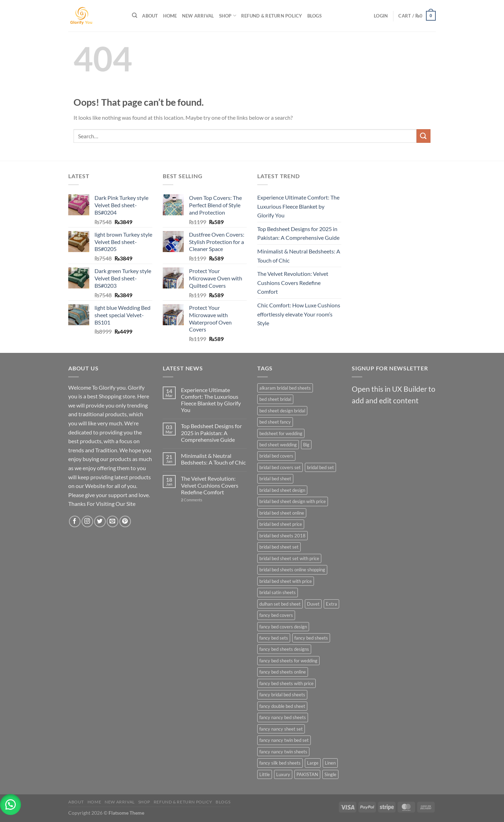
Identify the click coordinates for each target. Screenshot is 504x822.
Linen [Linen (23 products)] (330, 763)
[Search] (135, 15)
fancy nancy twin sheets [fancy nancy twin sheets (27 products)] (283, 752)
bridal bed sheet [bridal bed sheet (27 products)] (275, 479)
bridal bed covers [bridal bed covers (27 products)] (276, 456)
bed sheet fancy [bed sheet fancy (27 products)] (275, 422)
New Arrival (198, 16)
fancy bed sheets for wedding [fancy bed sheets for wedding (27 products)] (288, 661)
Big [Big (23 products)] (306, 445)
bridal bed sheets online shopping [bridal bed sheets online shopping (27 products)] (292, 570)
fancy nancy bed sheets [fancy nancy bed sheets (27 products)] (283, 717)
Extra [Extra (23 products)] (331, 604)
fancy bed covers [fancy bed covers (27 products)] (276, 615)
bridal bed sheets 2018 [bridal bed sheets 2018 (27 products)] (282, 536)
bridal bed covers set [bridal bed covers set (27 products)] (280, 467)
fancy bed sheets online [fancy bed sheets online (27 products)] (283, 672)
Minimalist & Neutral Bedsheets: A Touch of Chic (299, 256)
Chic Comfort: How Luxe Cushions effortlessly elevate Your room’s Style (299, 314)
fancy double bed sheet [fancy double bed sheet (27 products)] (282, 706)
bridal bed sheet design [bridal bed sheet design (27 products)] (282, 490)
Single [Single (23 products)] (330, 774)
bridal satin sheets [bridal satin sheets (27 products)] (278, 592)
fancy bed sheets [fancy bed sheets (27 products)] (311, 638)
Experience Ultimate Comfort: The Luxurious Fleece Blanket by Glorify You (298, 206)
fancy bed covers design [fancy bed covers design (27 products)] (283, 627)
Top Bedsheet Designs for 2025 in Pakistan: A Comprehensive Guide (298, 233)
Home (170, 16)
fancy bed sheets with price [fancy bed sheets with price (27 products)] (286, 683)
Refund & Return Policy (272, 16)
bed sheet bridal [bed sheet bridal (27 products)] (275, 399)
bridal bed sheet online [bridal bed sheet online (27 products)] (282, 513)
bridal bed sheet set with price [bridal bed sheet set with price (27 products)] (289, 558)
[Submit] (423, 136)
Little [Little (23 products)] (265, 774)
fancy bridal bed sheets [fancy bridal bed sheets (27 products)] (282, 695)
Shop (228, 16)
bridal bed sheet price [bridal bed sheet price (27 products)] (281, 524)
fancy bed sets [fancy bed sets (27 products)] (274, 638)
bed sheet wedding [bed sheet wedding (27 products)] (278, 445)
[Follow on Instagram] (87, 521)
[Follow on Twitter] (100, 521)
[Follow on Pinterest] (125, 521)
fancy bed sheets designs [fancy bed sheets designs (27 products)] (284, 649)
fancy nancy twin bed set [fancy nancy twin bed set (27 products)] (284, 740)
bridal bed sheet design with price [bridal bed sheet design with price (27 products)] (293, 501)
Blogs (314, 16)
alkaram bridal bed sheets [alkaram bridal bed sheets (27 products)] (285, 388)
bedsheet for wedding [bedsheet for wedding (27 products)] (281, 433)
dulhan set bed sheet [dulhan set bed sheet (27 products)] (280, 604)
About (150, 16)
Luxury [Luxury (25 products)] (283, 774)
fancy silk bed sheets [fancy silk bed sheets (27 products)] (280, 763)
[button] (10, 804)
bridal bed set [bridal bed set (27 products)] (320, 467)
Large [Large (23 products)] (313, 763)
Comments (192, 500)
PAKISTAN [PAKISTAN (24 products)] (307, 774)
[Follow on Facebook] (75, 521)
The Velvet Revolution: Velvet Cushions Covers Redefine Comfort (293, 283)
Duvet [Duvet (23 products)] (313, 604)
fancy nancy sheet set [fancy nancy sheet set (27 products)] (281, 729)
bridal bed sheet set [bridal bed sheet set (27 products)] (279, 547)
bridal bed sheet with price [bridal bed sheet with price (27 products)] (286, 581)
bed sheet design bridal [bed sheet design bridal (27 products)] (282, 411)
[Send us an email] (113, 521)
